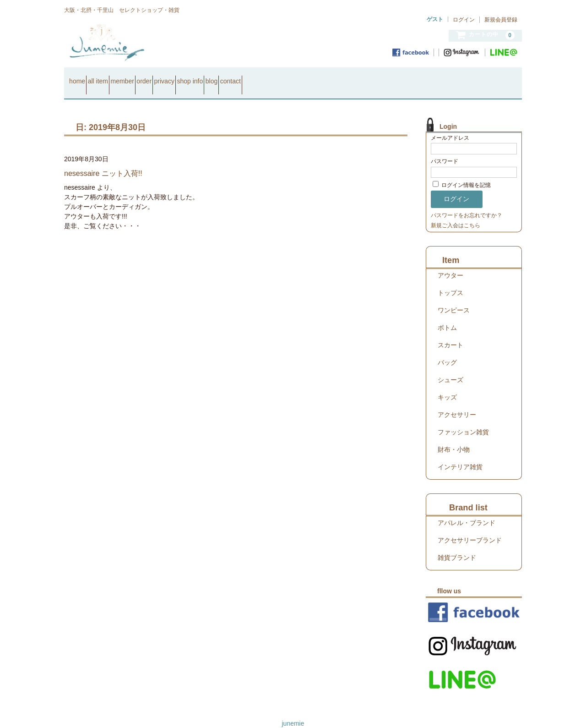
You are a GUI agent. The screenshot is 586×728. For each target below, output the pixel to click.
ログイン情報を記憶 (462, 174)
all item (118, 77)
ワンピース (454, 298)
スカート (450, 333)
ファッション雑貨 (463, 420)
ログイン (464, 20)
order (197, 77)
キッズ (447, 385)
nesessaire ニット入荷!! (103, 161)
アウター (450, 263)
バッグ (447, 350)
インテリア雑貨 (460, 455)
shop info (275, 77)
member (159, 77)
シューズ (450, 368)
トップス (450, 281)
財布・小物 (454, 438)
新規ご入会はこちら (456, 213)
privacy (233, 77)
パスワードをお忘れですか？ (467, 203)
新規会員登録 (501, 20)
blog (313, 77)
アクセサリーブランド (470, 528)
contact (348, 77)
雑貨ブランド (457, 546)
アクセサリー (457, 403)
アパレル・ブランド (467, 511)
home (81, 77)
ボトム (447, 316)
